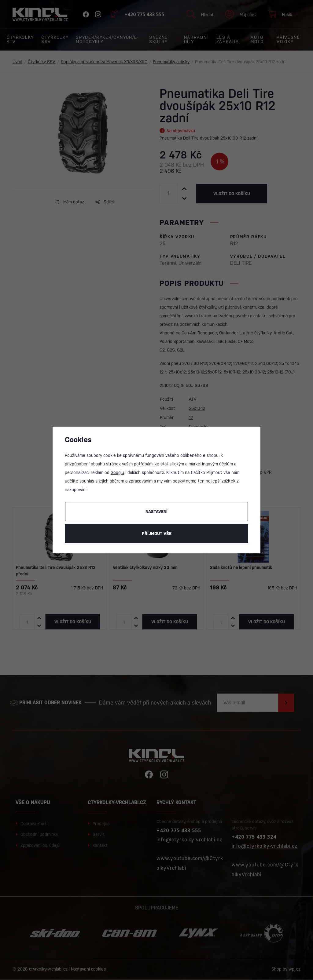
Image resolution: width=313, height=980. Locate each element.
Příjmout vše (157, 534)
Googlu (117, 472)
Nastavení (156, 512)
